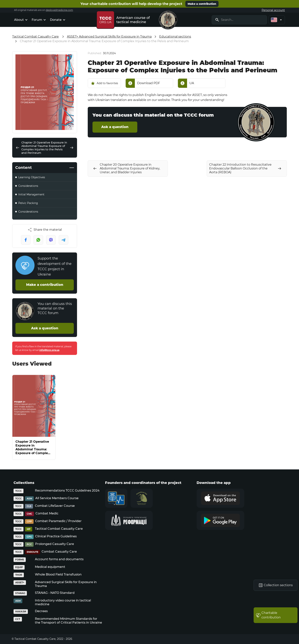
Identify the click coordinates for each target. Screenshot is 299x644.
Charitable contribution (268, 615)
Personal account (273, 10)
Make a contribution (202, 4)
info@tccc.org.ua (49, 350)
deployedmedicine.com (59, 10)
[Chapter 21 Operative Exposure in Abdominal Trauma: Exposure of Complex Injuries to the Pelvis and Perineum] (34, 417)
